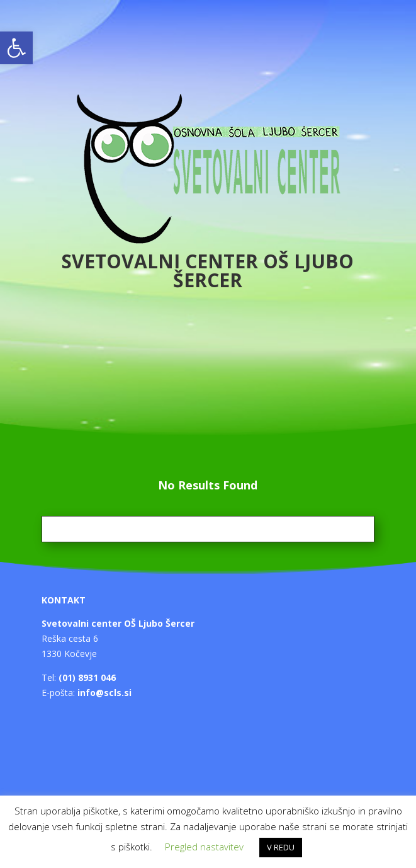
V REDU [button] (281, 847)
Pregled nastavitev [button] (204, 847)
